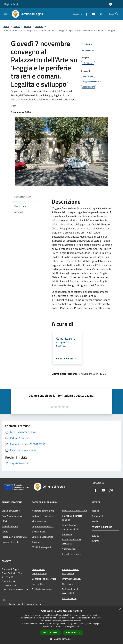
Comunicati (98, 516)
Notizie (27, 26)
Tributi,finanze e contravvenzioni (70, 527)
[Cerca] (117, 14)
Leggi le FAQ (38, 584)
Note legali (67, 584)
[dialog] (61, 625)
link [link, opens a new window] (78, 627)
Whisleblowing (69, 598)
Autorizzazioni (69, 549)
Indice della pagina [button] (23, 197)
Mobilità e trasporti (41, 547)
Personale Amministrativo (15, 537)
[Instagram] (100, 14)
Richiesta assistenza (42, 589)
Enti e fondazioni (10, 526)
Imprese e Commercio (43, 526)
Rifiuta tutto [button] (73, 632)
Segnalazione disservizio (44, 579)
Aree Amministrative (12, 516)
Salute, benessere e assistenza (72, 542)
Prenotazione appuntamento (39, 571)
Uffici (4, 521)
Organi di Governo (11, 511)
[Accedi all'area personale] (111, 4)
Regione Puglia (12, 4)
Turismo (36, 542)
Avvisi (95, 521)
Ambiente (67, 534)
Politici (5, 532)
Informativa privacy (72, 579)
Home (6, 26)
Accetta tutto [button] (50, 633)
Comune (39, 26)
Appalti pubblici (40, 532)
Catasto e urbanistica (42, 537)
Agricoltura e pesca (72, 554)
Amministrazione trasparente (71, 571)
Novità (17, 26)
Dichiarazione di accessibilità (70, 591)
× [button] (120, 610)
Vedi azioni (88, 50)
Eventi (96, 541)
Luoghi (96, 535)
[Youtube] (92, 14)
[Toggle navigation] (6, 14)
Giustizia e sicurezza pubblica (72, 518)
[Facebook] (85, 14)
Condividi (88, 44)
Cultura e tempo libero (43, 516)
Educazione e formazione (74, 510)
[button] (61, 639)
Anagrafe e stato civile (43, 511)
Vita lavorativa (39, 521)
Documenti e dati (10, 542)
